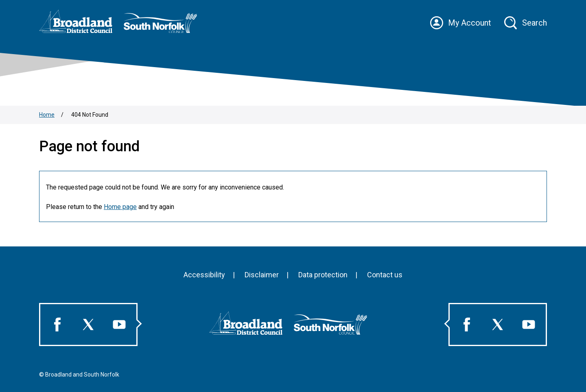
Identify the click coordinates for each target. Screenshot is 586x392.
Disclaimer (262, 275)
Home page (120, 207)
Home (47, 115)
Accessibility (204, 275)
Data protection (323, 275)
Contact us (385, 275)
